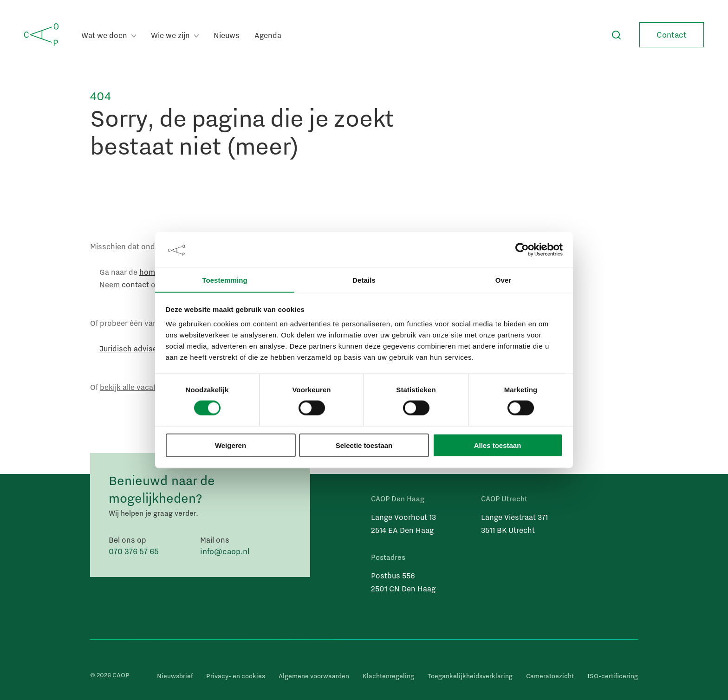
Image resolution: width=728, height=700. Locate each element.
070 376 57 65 (134, 551)
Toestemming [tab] (225, 280)
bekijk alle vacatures (136, 387)
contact (135, 284)
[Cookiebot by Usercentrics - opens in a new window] (522, 250)
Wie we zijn (175, 35)
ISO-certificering (613, 676)
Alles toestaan (498, 445)
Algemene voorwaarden (314, 676)
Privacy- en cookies (236, 676)
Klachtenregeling (388, 676)
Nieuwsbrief (175, 676)
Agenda (268, 35)
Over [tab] (504, 280)
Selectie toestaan (364, 445)
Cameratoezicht (550, 676)
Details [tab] (364, 280)
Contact (672, 35)
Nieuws (227, 35)
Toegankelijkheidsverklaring (470, 676)
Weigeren (231, 445)
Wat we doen (109, 35)
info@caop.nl (225, 551)
